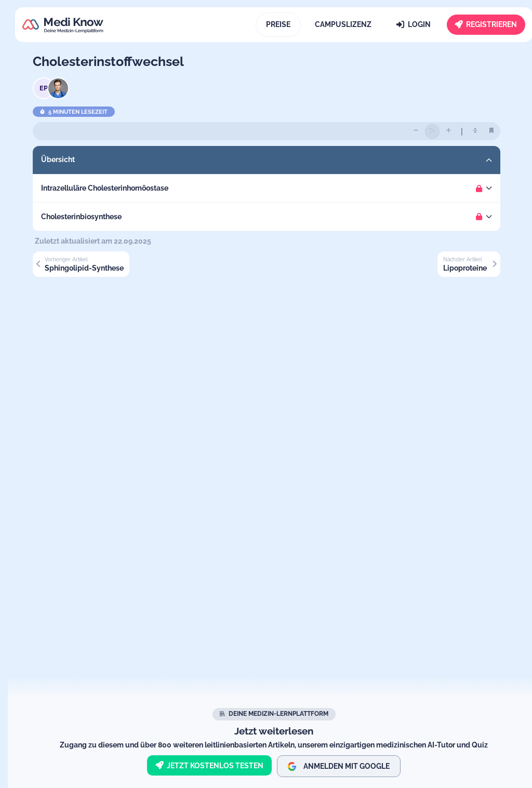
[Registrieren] (486, 25)
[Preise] (278, 25)
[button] (274, 160)
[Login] (414, 25)
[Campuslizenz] (344, 25)
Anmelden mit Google (339, 766)
